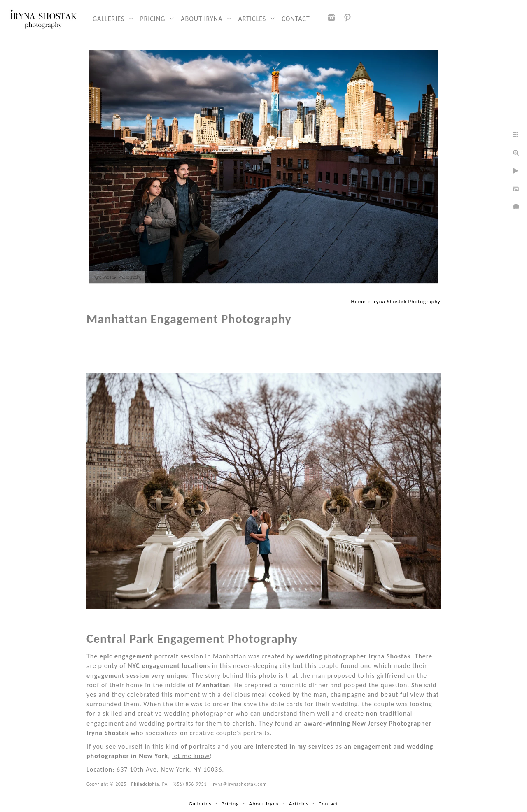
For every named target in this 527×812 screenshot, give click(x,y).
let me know (191, 756)
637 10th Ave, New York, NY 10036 (169, 769)
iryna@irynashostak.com (239, 784)
